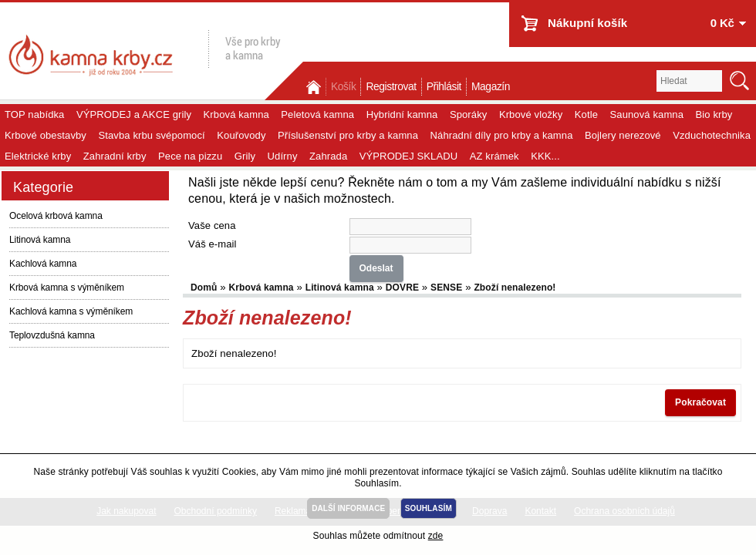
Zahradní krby (115, 156)
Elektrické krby (38, 156)
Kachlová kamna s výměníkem (71, 311)
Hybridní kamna (402, 114)
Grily (245, 156)
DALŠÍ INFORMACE (348, 508)
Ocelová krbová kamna (56, 216)
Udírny (283, 156)
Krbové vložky (531, 114)
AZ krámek (494, 156)
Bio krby (714, 114)
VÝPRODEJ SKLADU (409, 156)
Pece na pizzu (190, 156)
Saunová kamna (647, 114)
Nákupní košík (587, 23)
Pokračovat (700, 402)
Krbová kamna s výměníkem (67, 288)
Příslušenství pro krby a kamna (348, 135)
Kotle (586, 114)
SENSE (446, 288)
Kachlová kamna (43, 264)
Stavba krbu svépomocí (151, 135)
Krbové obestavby (46, 135)
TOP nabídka (34, 114)
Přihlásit (444, 87)
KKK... (545, 156)
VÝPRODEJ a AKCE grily (134, 114)
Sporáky (469, 114)
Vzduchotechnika (712, 135)
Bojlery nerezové (623, 135)
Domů (315, 87)
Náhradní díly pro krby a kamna (502, 135)
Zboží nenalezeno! (515, 288)
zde (436, 536)
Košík (343, 87)
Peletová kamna (317, 114)
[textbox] (689, 81)
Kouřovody (241, 135)
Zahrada (328, 156)
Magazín (491, 87)
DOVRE (402, 288)
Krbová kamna (236, 114)
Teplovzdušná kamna (52, 335)
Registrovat (391, 87)
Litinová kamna (40, 240)
